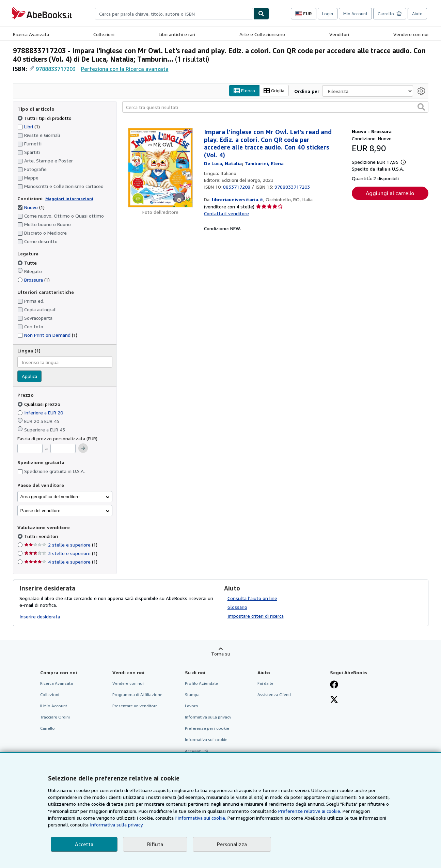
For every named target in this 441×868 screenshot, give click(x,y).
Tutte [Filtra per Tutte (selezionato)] (28, 263)
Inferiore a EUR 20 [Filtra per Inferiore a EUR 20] (41, 413)
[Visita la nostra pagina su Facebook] (334, 685)
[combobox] (174, 14)
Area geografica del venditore (50, 497)
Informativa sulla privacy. (117, 825)
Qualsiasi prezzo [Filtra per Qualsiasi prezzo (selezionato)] (40, 404)
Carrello (48, 729)
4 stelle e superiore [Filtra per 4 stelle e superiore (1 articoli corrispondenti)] (61, 562)
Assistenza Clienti (274, 695)
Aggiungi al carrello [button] (390, 193)
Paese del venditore (41, 511)
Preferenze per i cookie (207, 729)
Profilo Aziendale (201, 683)
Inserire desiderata (40, 617)
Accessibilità (197, 751)
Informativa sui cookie (206, 740)
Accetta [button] (84, 844)
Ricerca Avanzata (31, 34)
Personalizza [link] (232, 844)
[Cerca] (261, 14)
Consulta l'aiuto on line (252, 598)
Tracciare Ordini (55, 717)
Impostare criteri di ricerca (256, 616)
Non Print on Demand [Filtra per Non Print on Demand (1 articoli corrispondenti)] (47, 335)
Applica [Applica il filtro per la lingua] (29, 376)
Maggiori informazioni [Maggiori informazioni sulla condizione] (69, 199)
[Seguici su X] (334, 700)
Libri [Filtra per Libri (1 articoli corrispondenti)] (29, 126)
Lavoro (192, 706)
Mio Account (355, 14)
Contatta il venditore (226, 214)
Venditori (339, 34)
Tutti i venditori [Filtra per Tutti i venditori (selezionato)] (42, 536)
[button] (421, 107)
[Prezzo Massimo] (63, 449)
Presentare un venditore (135, 706)
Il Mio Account (54, 706)
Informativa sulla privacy (208, 717)
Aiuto (417, 14)
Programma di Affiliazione (137, 695)
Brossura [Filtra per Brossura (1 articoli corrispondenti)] (34, 280)
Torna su (221, 654)
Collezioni (104, 34)
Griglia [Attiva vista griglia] (274, 91)
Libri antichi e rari (177, 34)
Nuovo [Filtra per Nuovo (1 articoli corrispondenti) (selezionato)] (31, 208)
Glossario (237, 607)
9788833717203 (56, 69)
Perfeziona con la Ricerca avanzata (125, 69)
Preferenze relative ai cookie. (310, 811)
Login (328, 14)
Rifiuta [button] (155, 844)
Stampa (192, 695)
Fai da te (265, 683)
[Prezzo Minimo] (30, 449)
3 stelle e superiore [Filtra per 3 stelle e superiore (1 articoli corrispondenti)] (61, 554)
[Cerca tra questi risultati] (275, 107)
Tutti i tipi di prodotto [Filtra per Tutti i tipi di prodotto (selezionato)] (45, 118)
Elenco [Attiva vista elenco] (244, 91)
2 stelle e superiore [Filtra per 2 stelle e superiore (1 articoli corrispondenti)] (61, 545)
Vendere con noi (411, 34)
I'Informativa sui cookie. (201, 818)
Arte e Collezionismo (262, 34)
